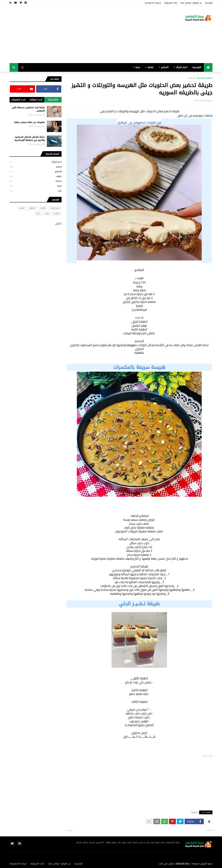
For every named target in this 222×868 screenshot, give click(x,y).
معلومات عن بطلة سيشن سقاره (29, 122)
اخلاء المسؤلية (171, 3)
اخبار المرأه (36, 162)
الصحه (36, 167)
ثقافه (36, 176)
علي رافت (163, 864)
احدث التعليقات (18, 100)
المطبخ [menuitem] (165, 67)
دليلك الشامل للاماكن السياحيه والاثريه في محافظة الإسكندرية (30, 139)
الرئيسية (209, 3)
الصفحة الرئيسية (205, 78)
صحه (36, 186)
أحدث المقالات (36, 100)
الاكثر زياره (53, 100)
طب (36, 191)
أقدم (70, 830)
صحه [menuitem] (138, 67)
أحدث (208, 830)
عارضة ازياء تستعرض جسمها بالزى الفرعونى (28, 109)
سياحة (36, 181)
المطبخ (191, 78)
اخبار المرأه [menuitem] (182, 67)
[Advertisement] (73, 34)
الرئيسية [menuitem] (197, 67)
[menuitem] (208, 67)
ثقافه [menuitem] (150, 67)
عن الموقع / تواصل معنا (191, 3)
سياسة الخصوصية (153, 3)
